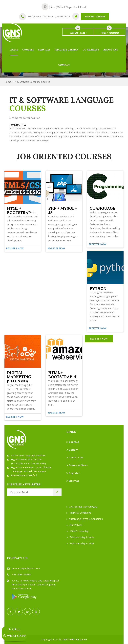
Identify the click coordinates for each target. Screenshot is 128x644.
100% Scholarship (77, 531)
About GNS (111, 50)
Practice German (66, 50)
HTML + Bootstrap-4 (62, 375)
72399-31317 (78, 31)
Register (73, 473)
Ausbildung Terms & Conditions (85, 519)
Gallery (72, 450)
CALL (14, 629)
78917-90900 (110, 31)
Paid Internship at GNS (80, 543)
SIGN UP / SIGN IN (95, 16)
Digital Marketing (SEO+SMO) (19, 377)
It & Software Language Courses (32, 82)
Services (44, 50)
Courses (28, 50)
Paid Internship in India (80, 537)
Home (14, 50)
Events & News (77, 465)
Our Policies (74, 525)
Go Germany (91, 50)
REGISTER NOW (99, 339)
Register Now (15, 417)
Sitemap (73, 481)
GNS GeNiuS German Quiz (82, 507)
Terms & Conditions (79, 513)
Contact (64, 65)
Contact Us (75, 457)
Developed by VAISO (74, 639)
